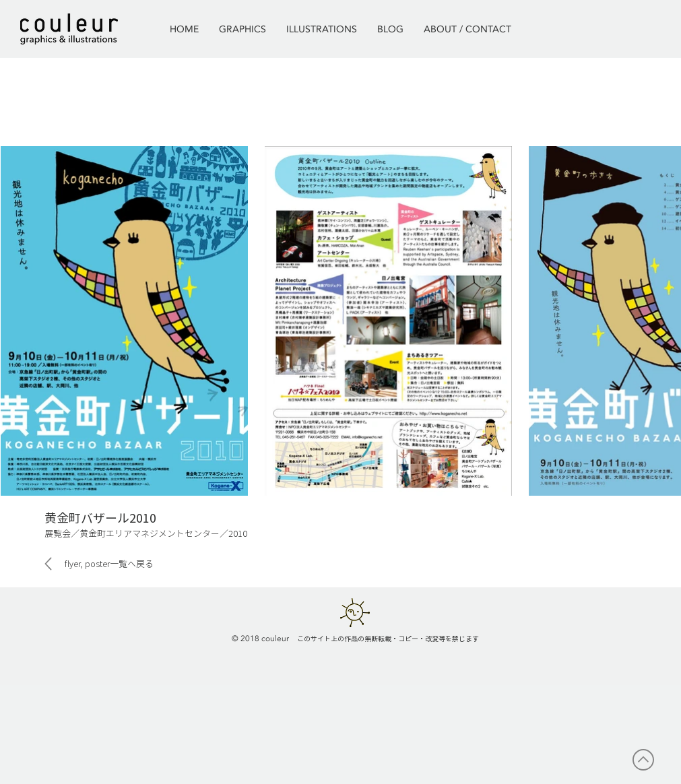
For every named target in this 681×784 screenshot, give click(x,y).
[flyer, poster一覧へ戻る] (105, 564)
